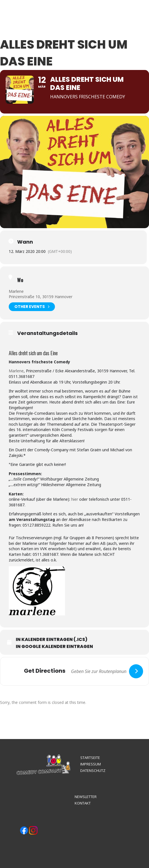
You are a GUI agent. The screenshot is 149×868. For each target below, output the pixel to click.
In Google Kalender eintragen (54, 647)
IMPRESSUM (91, 764)
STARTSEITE (90, 758)
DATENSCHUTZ (93, 770)
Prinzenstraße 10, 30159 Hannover (41, 297)
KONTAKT (83, 803)
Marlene (16, 291)
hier (75, 499)
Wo (20, 280)
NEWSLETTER (86, 797)
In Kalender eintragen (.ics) (52, 640)
